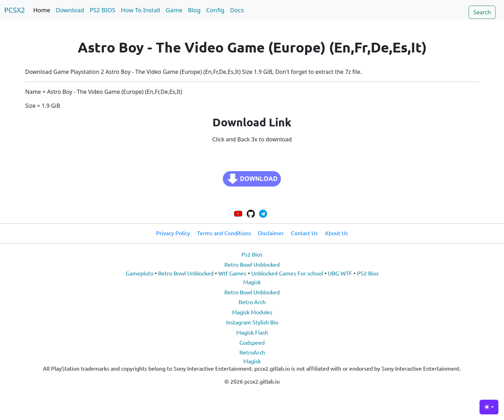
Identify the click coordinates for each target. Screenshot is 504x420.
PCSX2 (15, 10)
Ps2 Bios (252, 254)
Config (215, 10)
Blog (194, 10)
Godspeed (252, 342)
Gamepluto (139, 273)
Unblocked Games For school (287, 273)
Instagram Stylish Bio (252, 322)
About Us (336, 233)
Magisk (252, 282)
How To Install (140, 10)
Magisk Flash (252, 332)
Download (70, 10)
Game (174, 10)
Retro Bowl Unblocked (252, 264)
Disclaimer (271, 233)
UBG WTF (340, 273)
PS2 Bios (368, 273)
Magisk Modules (252, 312)
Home (42, 10)
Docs (237, 10)
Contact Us (304, 233)
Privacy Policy (173, 233)
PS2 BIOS (102, 10)
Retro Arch (252, 302)
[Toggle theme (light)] (489, 407)
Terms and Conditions (224, 233)
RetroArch (252, 352)
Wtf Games (232, 273)
